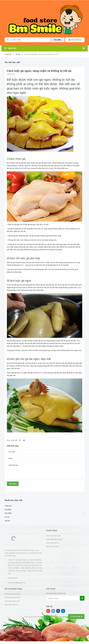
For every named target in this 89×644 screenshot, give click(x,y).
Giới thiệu (8, 510)
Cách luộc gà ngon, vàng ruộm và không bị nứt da (39, 71)
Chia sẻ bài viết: (12, 440)
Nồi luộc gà (11, 262)
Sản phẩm (8, 513)
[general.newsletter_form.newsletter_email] (65, 598)
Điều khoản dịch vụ (11, 605)
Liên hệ (7, 521)
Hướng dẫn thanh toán (12, 598)
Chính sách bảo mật (53, 536)
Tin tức (7, 517)
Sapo (63, 617)
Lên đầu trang (77, 616)
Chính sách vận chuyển (54, 539)
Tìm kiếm (57, 40)
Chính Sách (52, 531)
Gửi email (51, 589)
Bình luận (13, 484)
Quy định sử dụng (52, 546)
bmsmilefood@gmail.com (17, 583)
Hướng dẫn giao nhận (12, 601)
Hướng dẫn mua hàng (12, 594)
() (76, 40)
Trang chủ (8, 506)
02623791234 (13, 578)
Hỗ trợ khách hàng (13, 589)
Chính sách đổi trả (53, 543)
